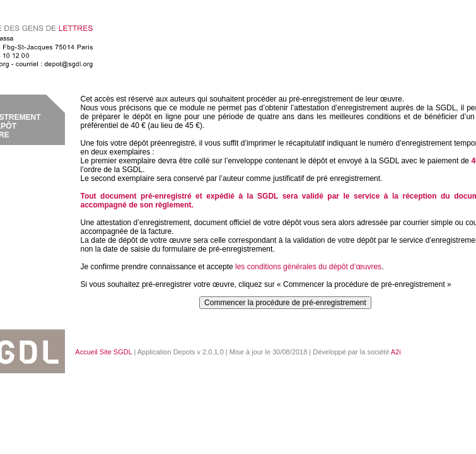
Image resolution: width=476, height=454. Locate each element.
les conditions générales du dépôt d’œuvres (308, 267)
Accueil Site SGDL (103, 352)
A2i (396, 352)
